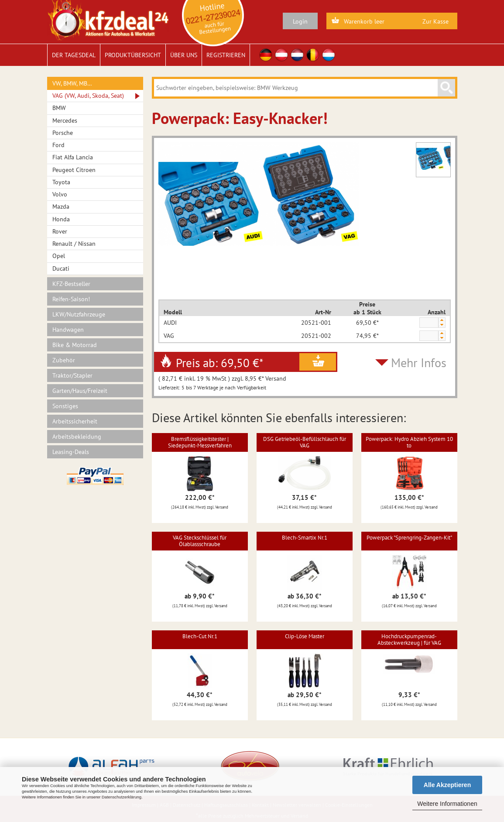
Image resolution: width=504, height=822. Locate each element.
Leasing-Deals (71, 452)
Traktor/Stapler (72, 375)
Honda (61, 219)
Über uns (184, 55)
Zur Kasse (435, 21)
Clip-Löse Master (305, 636)
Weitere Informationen (447, 804)
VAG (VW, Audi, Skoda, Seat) (88, 96)
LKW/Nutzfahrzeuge (79, 314)
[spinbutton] (429, 323)
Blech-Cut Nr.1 (200, 636)
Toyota (61, 182)
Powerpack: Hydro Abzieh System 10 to (409, 442)
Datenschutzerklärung (122, 797)
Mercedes (65, 120)
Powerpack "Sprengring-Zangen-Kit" (409, 538)
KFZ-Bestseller (71, 284)
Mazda (61, 206)
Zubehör (64, 360)
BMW (59, 108)
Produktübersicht (133, 55)
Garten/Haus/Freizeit (80, 391)
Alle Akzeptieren (447, 785)
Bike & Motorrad (75, 345)
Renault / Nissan (74, 244)
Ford (58, 145)
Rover (60, 231)
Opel (59, 256)
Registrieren (226, 55)
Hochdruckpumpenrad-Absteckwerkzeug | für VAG (409, 639)
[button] (442, 320)
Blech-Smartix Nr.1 (305, 538)
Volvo (60, 194)
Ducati (61, 268)
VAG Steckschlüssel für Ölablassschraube (200, 541)
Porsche (63, 133)
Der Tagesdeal (74, 55)
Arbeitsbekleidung (77, 437)
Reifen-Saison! (71, 299)
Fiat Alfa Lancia (73, 157)
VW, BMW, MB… (72, 83)
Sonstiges (65, 406)
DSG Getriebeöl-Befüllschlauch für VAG (305, 442)
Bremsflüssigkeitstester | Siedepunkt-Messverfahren (200, 442)
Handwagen (68, 330)
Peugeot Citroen (74, 170)
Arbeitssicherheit (75, 421)
